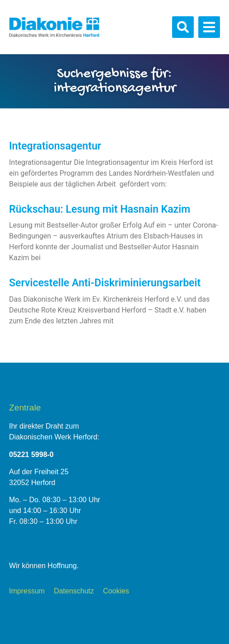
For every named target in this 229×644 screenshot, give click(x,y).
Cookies (116, 591)
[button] (183, 27)
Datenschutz (74, 591)
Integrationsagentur (55, 146)
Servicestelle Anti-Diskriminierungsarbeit (105, 283)
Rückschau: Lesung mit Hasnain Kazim (100, 209)
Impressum (27, 591)
